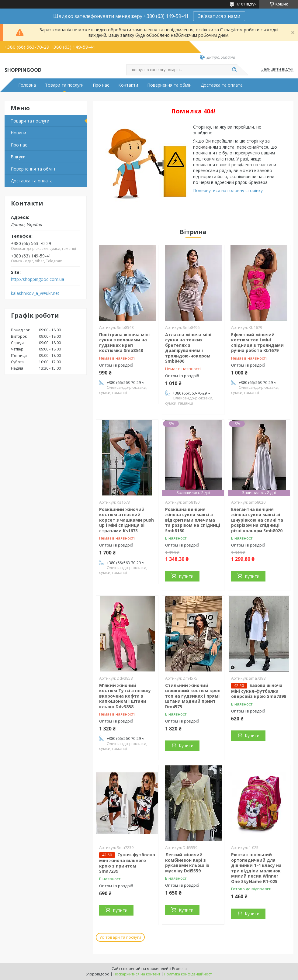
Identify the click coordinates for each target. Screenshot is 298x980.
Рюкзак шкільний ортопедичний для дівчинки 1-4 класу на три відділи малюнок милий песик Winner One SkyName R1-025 (256, 868)
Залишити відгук (277, 69)
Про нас (101, 85)
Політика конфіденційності (188, 974)
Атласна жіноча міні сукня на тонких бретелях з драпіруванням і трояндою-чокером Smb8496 (188, 348)
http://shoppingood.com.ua (38, 279)
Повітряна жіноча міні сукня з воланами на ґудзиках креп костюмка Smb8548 (124, 343)
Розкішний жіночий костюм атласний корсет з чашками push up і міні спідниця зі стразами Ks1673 (126, 520)
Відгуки (18, 157)
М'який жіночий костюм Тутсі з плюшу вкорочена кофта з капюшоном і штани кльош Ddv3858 (125, 696)
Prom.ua (179, 969)
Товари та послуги (64, 85)
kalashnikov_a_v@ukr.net (35, 293)
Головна (27, 85)
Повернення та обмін (169, 85)
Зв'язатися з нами (219, 16)
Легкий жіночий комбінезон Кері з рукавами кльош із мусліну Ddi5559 (187, 863)
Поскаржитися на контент (137, 974)
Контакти (128, 85)
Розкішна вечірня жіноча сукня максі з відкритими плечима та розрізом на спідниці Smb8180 (193, 520)
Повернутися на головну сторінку (228, 190)
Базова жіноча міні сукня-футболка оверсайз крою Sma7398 (259, 691)
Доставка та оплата (222, 85)
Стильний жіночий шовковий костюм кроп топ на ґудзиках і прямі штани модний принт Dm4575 (193, 696)
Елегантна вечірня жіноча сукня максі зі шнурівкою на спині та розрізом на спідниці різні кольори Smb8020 (257, 520)
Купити (186, 576)
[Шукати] (234, 70)
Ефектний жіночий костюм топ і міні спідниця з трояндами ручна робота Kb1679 (257, 343)
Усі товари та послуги (120, 937)
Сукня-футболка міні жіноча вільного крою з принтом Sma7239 (127, 863)
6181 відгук (247, 4)
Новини (18, 133)
